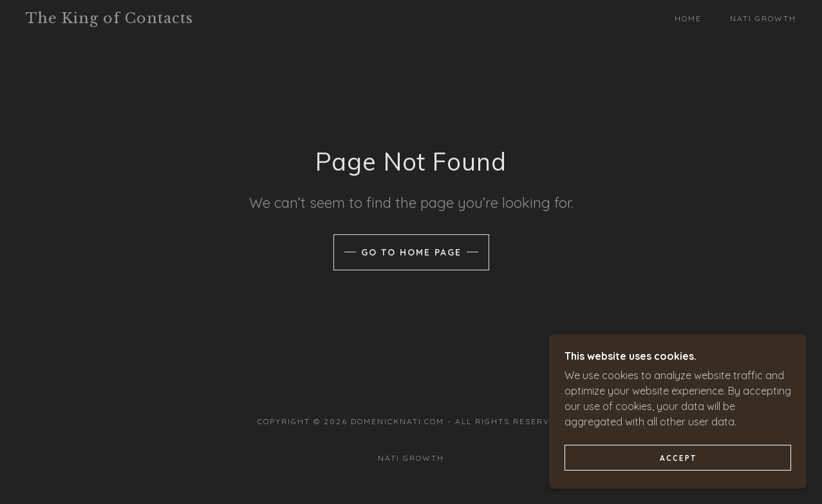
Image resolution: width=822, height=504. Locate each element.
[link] (131, 19)
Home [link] (688, 18)
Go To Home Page (411, 252)
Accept (678, 475)
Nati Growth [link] (763, 18)
